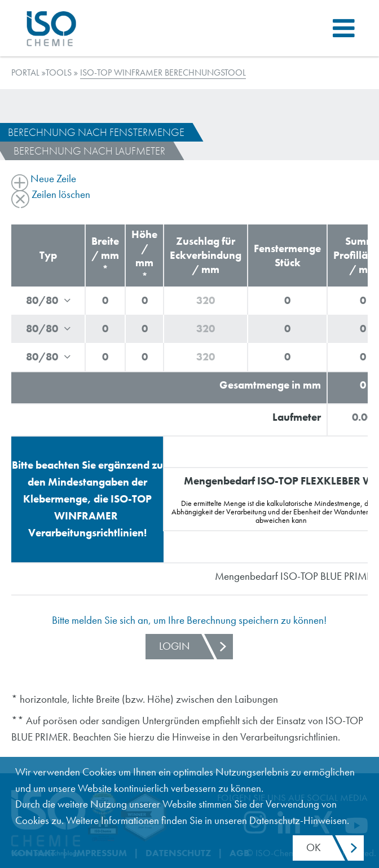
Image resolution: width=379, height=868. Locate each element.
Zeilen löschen (51, 194)
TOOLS (59, 72)
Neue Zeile (44, 179)
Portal (25, 72)
